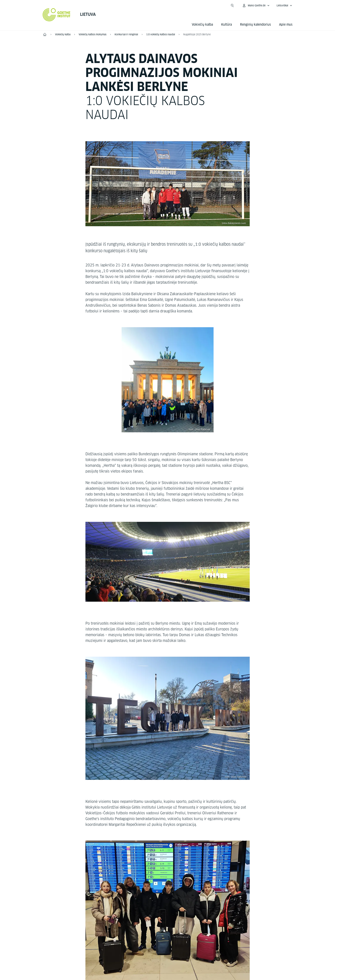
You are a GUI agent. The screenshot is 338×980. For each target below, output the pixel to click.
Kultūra (226, 25)
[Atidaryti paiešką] (232, 6)
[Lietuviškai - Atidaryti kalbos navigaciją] (284, 6)
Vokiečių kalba (202, 25)
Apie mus (286, 25)
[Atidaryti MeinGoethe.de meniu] (256, 6)
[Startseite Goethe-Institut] (57, 15)
